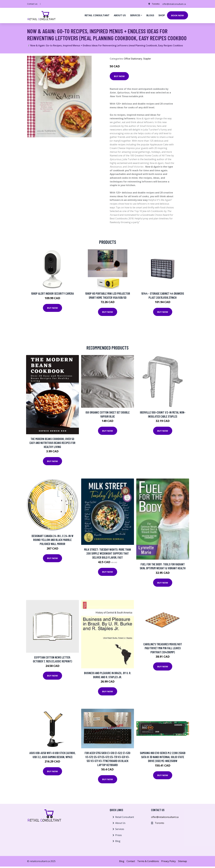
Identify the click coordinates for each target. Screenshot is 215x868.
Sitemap (182, 861)
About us (120, 15)
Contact (131, 861)
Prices (119, 835)
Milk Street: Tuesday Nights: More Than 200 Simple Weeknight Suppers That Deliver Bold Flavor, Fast (108, 553)
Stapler (147, 59)
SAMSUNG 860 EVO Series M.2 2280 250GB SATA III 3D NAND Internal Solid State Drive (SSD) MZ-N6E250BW (163, 757)
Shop (162, 15)
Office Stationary (133, 59)
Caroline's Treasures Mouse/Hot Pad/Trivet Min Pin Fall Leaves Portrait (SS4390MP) (163, 648)
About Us (120, 823)
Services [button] (135, 15)
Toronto (155, 4)
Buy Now (119, 76)
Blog (118, 841)
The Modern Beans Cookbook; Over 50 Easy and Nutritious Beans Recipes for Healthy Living (52, 443)
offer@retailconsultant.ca (174, 4)
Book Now (178, 15)
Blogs (150, 15)
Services (120, 829)
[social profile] (40, 4)
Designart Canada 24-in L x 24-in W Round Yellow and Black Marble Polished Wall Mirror (52, 540)
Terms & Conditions (148, 861)
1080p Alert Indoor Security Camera (52, 293)
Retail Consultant (97, 15)
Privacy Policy (168, 861)
